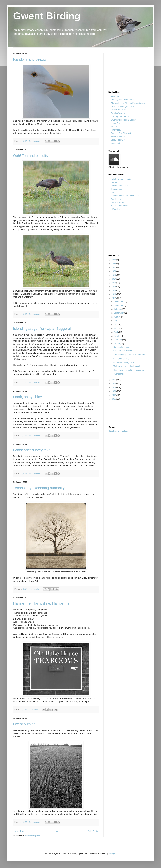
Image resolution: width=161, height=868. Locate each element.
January (118, 344)
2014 (114, 290)
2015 (114, 287)
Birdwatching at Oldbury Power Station (128, 103)
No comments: (35, 141)
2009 (114, 387)
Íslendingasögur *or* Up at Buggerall (42, 329)
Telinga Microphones (120, 206)
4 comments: (34, 589)
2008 (114, 391)
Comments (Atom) (33, 836)
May (116, 328)
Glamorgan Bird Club (120, 116)
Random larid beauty (30, 59)
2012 (114, 298)
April (116, 332)
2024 (114, 264)
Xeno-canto (116, 143)
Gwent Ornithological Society (124, 120)
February (118, 340)
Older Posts (93, 831)
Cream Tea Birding (119, 110)
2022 (114, 267)
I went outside (24, 724)
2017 (114, 279)
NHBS (114, 192)
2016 (114, 283)
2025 (114, 260)
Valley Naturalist (118, 140)
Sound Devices (118, 202)
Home (56, 831)
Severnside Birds (118, 137)
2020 (114, 271)
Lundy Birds (116, 123)
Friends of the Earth (120, 186)
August (117, 317)
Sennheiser (116, 199)
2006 (114, 399)
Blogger (112, 853)
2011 (114, 380)
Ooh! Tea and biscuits (30, 156)
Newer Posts (20, 831)
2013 (114, 294)
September (119, 313)
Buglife (114, 182)
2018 (114, 275)
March (117, 336)
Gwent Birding (47, 16)
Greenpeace (116, 189)
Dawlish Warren (118, 113)
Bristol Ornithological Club (122, 106)
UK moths (115, 209)
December (119, 301)
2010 (114, 383)
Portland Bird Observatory (122, 133)
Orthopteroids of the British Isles (125, 196)
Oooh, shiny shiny (28, 397)
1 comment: (34, 709)
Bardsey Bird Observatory (122, 100)
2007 (114, 395)
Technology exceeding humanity (39, 488)
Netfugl (114, 127)
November (119, 305)
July (116, 321)
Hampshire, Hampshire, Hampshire (41, 603)
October (118, 309)
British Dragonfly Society (122, 179)
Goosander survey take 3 (33, 450)
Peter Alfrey (116, 130)
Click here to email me (118, 431)
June (116, 325)
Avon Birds (116, 96)
